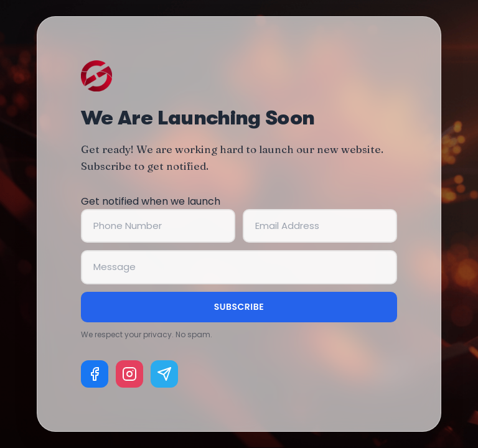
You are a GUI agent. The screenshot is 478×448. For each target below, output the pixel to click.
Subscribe (239, 307)
